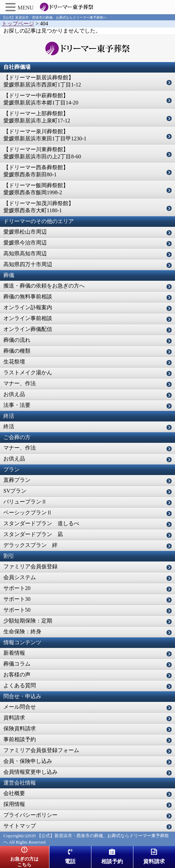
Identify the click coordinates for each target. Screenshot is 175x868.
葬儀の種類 (17, 351)
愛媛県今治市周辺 (25, 243)
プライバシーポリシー (30, 815)
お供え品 (14, 394)
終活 (9, 426)
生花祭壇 (14, 362)
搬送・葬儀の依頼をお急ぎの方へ (44, 286)
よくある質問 (20, 685)
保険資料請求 (20, 728)
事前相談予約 (20, 739)
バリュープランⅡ (25, 502)
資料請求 (14, 718)
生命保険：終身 (22, 632)
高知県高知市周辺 (25, 253)
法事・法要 (17, 405)
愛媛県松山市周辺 (25, 232)
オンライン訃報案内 (28, 307)
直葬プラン (17, 480)
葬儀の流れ (17, 340)
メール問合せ (20, 707)
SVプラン (15, 491)
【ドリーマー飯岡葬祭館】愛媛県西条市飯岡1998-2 (36, 189)
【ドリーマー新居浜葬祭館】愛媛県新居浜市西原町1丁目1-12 (42, 81)
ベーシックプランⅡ (28, 512)
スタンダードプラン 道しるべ (41, 523)
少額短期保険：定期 (28, 621)
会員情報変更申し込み (30, 772)
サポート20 (17, 588)
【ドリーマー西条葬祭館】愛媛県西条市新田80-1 (36, 171)
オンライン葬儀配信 (28, 329)
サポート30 (17, 599)
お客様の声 (17, 675)
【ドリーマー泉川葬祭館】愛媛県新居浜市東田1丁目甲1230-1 (45, 135)
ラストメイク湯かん (28, 372)
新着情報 (14, 653)
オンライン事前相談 (28, 318)
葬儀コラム (17, 664)
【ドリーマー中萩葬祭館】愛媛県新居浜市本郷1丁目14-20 (41, 99)
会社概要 (14, 793)
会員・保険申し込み (28, 761)
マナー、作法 (20, 383)
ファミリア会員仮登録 (30, 566)
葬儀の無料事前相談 (28, 297)
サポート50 (17, 610)
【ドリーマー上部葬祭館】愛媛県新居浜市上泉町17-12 (37, 117)
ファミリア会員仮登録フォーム (41, 750)
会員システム (20, 577)
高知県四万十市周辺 (28, 264)
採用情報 (14, 804)
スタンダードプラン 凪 (33, 534)
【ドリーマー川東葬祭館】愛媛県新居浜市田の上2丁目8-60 (42, 153)
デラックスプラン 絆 (30, 545)
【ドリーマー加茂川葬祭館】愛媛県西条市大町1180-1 (39, 207)
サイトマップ (20, 826)
